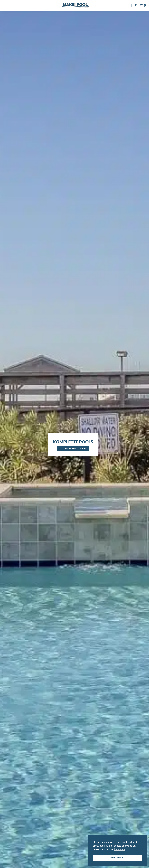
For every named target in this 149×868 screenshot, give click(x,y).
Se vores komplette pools (73, 448)
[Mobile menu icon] (5, 5)
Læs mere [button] (120, 849)
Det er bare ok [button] (117, 858)
